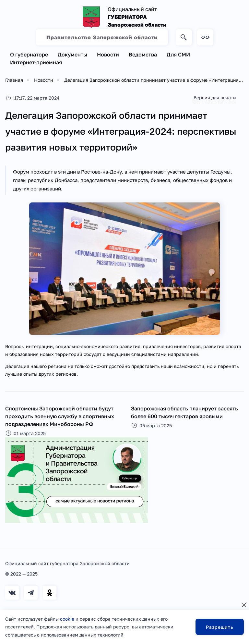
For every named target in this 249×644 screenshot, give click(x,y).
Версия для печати (215, 97)
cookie (67, 619)
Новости (108, 55)
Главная (14, 80)
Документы (72, 55)
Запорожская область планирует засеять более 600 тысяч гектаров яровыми (184, 412)
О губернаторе (29, 55)
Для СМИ (178, 55)
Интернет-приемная (36, 62)
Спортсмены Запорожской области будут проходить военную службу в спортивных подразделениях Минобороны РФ (60, 416)
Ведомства (143, 55)
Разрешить (220, 627)
